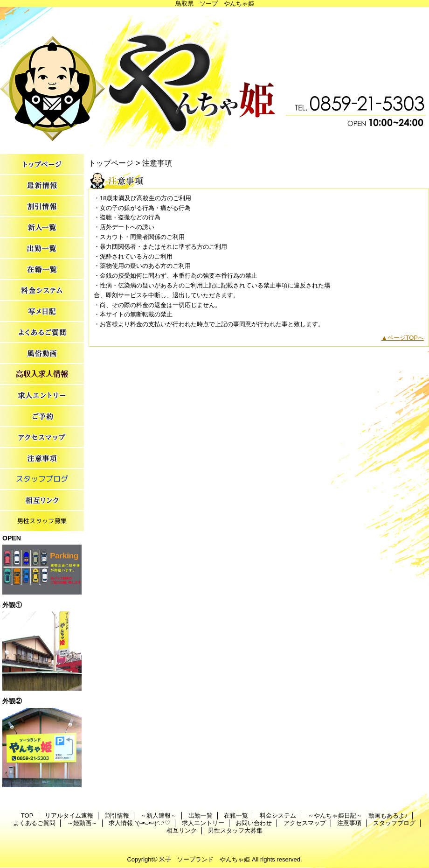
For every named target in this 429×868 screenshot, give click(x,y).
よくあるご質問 (42, 332)
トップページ (111, 163)
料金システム (42, 290)
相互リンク (42, 500)
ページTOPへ (406, 338)
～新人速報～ (42, 227)
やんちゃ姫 (214, 78)
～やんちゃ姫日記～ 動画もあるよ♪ (42, 311)
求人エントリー (42, 395)
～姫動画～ (42, 353)
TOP (42, 164)
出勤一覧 (42, 248)
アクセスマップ (42, 437)
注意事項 (42, 458)
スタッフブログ (42, 479)
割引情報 (42, 206)
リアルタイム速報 (42, 185)
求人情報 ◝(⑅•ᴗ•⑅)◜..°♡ (42, 374)
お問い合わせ (42, 416)
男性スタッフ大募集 (42, 521)
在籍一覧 (42, 269)
